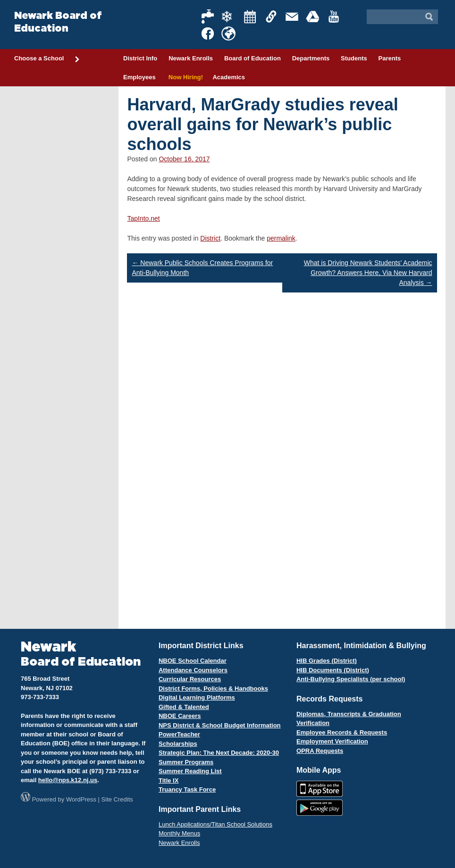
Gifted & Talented (184, 707)
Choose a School (47, 59)
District (210, 238)
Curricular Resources (190, 679)
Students (354, 58)
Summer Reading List (190, 771)
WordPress (81, 799)
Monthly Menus (179, 833)
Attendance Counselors (193, 670)
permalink (281, 238)
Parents (390, 58)
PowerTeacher (179, 734)
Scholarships (178, 744)
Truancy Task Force (187, 789)
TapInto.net (143, 218)
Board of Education (253, 58)
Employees (139, 77)
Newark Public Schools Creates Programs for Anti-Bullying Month (202, 268)
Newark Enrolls (191, 58)
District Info (140, 58)
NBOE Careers (180, 716)
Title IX (169, 780)
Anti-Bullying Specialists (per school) (351, 679)
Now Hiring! (184, 77)
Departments (311, 58)
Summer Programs (186, 762)
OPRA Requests (320, 751)
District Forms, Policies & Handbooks (213, 689)
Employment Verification (332, 741)
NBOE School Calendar (193, 661)
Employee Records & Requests (342, 732)
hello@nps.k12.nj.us (68, 780)
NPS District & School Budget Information (220, 725)
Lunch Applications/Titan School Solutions (215, 824)
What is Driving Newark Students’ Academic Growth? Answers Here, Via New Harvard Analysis (368, 273)
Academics (229, 77)
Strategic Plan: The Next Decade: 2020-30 (219, 753)
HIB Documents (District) (333, 670)
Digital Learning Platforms (197, 697)
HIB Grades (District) (327, 661)
